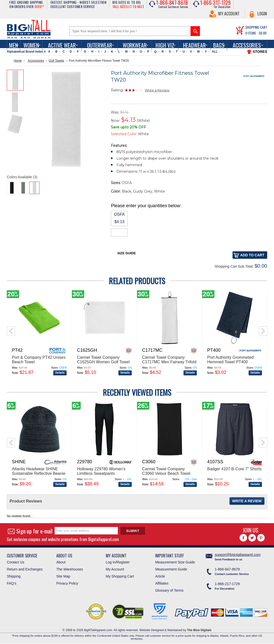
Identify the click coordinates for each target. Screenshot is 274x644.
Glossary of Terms (169, 590)
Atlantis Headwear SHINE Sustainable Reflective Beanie (39, 471)
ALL (215, 52)
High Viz (165, 45)
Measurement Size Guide (175, 562)
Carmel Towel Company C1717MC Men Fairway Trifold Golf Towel (169, 362)
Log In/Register (118, 562)
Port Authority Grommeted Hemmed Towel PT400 (230, 360)
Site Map (63, 576)
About (61, 562)
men (13, 45)
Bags (219, 45)
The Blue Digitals (199, 630)
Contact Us (15, 562)
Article (160, 576)
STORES (260, 52)
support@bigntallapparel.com (238, 555)
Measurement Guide (171, 569)
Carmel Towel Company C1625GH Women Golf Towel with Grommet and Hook (103, 362)
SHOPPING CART (256, 27)
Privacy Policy (67, 583)
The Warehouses (70, 569)
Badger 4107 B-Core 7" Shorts (234, 469)
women (31, 45)
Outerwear (100, 45)
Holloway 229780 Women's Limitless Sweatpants (101, 471)
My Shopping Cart (120, 576)
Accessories (247, 45)
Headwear (194, 45)
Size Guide (126, 253)
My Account (229, 14)
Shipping (14, 576)
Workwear (135, 45)
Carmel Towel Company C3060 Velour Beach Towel (166, 471)
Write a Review (157, 90)
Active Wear (62, 45)
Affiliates (162, 583)
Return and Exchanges (25, 569)
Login (262, 14)
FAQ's (12, 583)
